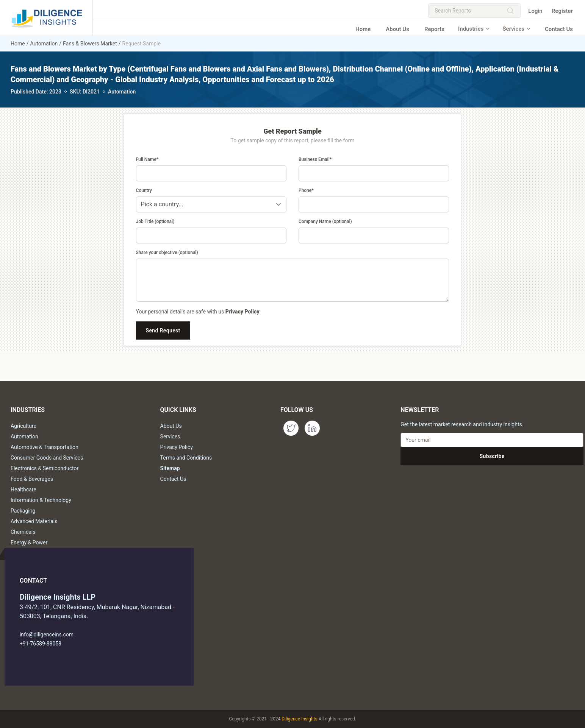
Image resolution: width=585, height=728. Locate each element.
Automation (44, 44)
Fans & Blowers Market (90, 44)
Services (517, 29)
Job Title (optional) (155, 221)
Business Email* (315, 159)
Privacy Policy (242, 312)
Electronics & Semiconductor (45, 468)
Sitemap (170, 468)
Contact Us (559, 29)
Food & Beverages (32, 479)
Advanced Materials (34, 521)
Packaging (23, 511)
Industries (474, 29)
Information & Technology (41, 500)
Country (144, 190)
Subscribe (492, 456)
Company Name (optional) (325, 221)
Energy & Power (29, 542)
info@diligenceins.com (47, 634)
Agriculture (23, 426)
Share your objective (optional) (167, 253)
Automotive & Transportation (45, 447)
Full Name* (147, 159)
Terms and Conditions (186, 458)
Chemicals (23, 532)
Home (363, 29)
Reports (434, 29)
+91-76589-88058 (41, 644)
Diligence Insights (299, 719)
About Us (397, 29)
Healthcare (23, 489)
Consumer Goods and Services (47, 458)
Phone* (306, 190)
